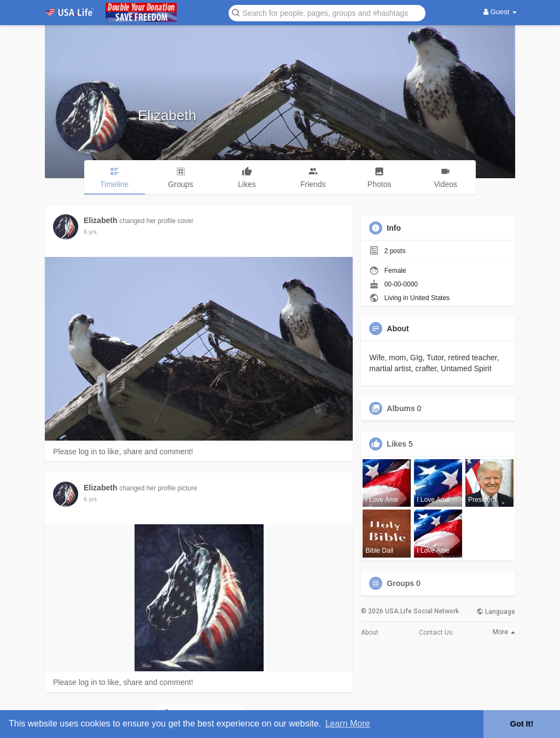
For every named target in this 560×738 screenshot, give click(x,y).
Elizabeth (167, 115)
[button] (327, 12)
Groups (400, 583)
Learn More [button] (348, 724)
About (370, 632)
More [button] (504, 632)
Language (496, 612)
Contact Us (436, 632)
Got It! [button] (522, 724)
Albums (401, 408)
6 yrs (90, 232)
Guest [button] (500, 12)
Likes (396, 444)
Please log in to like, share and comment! (123, 452)
